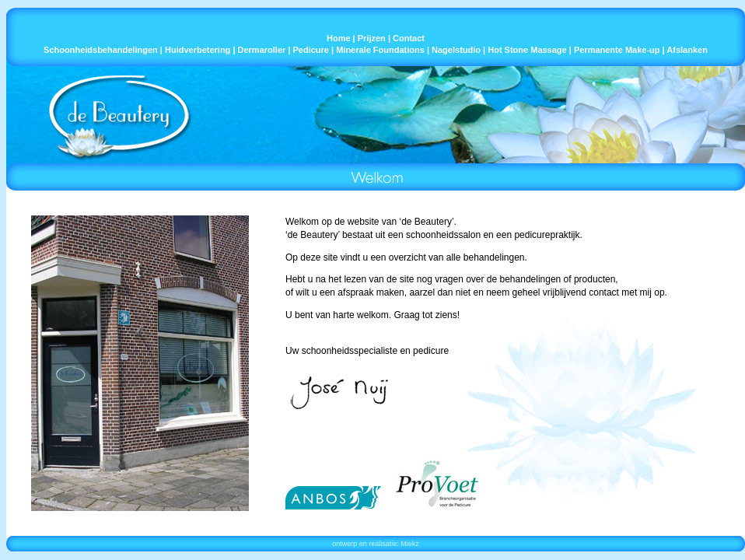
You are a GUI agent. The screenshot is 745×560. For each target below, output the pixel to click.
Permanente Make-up (617, 50)
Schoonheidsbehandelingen (101, 50)
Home (339, 38)
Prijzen (372, 38)
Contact (409, 38)
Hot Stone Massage (527, 50)
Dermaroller (262, 50)
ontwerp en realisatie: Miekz (376, 544)
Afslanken (687, 50)
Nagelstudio (456, 50)
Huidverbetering (198, 50)
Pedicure (311, 50)
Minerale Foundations (380, 50)
